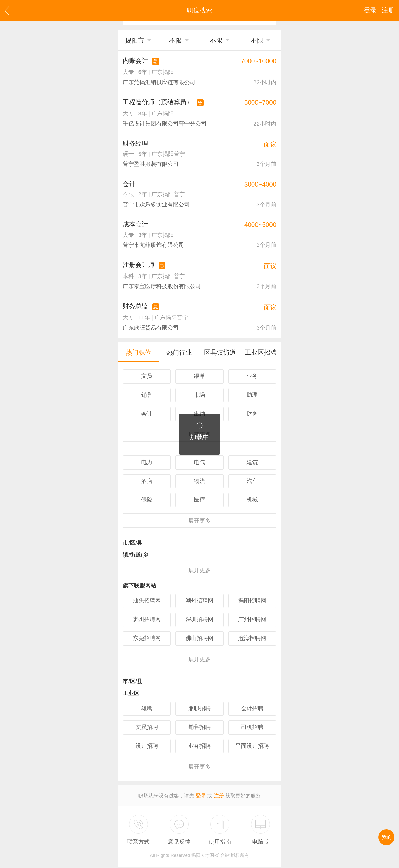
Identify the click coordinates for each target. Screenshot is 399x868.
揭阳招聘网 (252, 601)
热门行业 (179, 353)
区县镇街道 (220, 353)
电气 (199, 463)
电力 (147, 463)
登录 (201, 796)
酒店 (147, 482)
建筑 (252, 463)
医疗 (199, 501)
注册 (219, 796)
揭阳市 (135, 40)
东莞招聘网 (147, 639)
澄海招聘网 (252, 639)
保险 (147, 501)
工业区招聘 (261, 353)
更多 (199, 521)
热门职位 (138, 353)
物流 (199, 482)
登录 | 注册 (379, 10)
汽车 (252, 482)
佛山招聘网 (199, 639)
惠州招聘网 (147, 620)
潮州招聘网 (199, 601)
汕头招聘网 (147, 601)
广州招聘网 (252, 620)
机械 (252, 501)
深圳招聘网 (199, 620)
